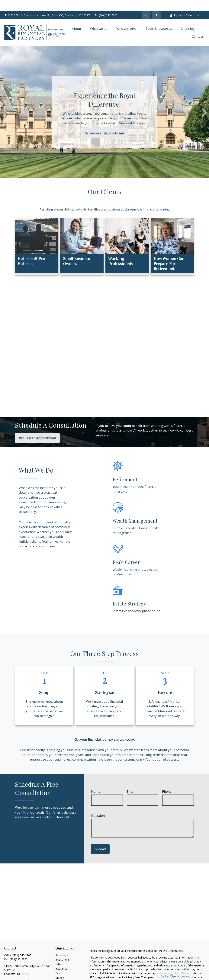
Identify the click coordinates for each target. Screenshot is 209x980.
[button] (77, 17)
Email (131, 780)
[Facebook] (157, 4)
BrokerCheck (176, 939)
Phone (167, 780)
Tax (58, 962)
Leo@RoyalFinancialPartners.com (25, 969)
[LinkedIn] (146, 4)
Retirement (62, 944)
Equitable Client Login (185, 4)
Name (96, 780)
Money (60, 966)
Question (98, 804)
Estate (59, 953)
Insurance (61, 957)
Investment (62, 948)
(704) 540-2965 (106, 4)
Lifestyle (60, 971)
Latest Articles (64, 975)
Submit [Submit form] (100, 838)
